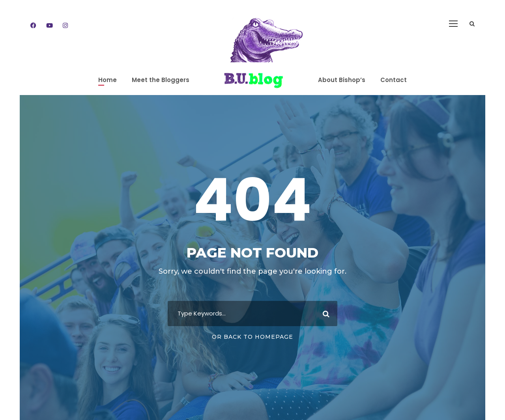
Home (108, 80)
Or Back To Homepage (252, 337)
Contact (394, 80)
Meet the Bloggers (161, 80)
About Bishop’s (342, 80)
